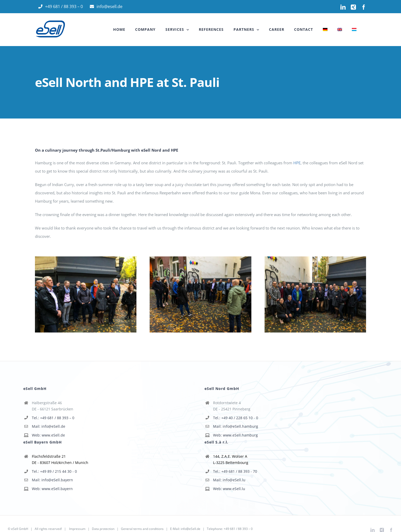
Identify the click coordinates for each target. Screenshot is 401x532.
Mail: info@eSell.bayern (52, 480)
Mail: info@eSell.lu (229, 480)
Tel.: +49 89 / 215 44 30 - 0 (54, 471)
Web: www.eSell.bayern (52, 489)
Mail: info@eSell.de (49, 426)
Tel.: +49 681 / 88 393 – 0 (53, 418)
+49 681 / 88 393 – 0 (238, 529)
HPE (297, 163)
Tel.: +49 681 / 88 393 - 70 (235, 471)
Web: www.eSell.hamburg (235, 435)
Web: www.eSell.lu (229, 489)
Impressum (77, 529)
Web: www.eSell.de (48, 435)
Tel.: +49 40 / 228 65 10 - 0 (236, 418)
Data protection (103, 529)
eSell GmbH (20, 529)
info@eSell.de (191, 529)
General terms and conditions (142, 529)
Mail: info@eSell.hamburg (236, 426)
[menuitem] (325, 29)
